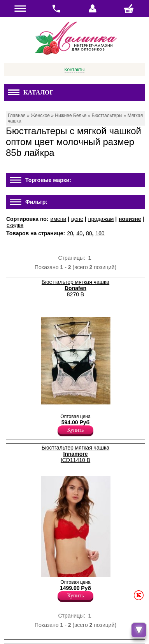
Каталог (31, 92)
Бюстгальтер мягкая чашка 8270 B (75, 288)
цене (77, 219)
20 (70, 233)
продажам (101, 219)
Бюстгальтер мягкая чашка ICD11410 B (75, 454)
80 (89, 233)
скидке (15, 225)
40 (80, 233)
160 (100, 233)
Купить (76, 430)
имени (58, 219)
